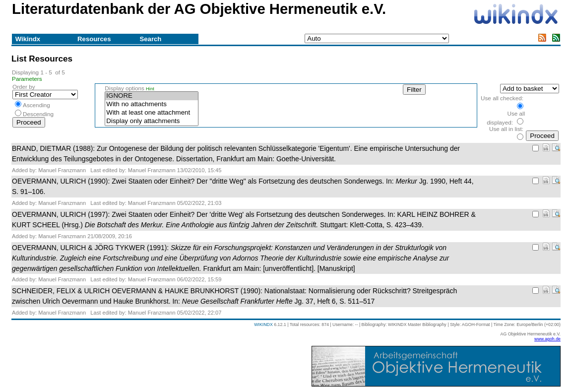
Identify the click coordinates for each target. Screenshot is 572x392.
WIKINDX (263, 325)
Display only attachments (151, 121)
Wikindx (28, 39)
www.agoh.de (547, 339)
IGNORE (151, 96)
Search (150, 39)
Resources (94, 39)
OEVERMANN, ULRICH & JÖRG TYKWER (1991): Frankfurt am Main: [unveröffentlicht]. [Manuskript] (230, 258)
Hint (150, 89)
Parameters (27, 79)
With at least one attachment (151, 113)
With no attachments (151, 104)
